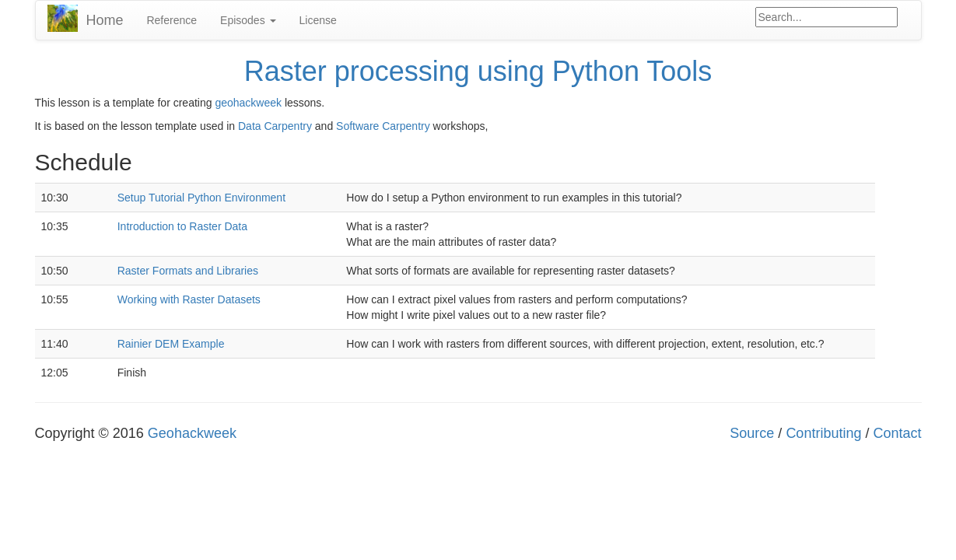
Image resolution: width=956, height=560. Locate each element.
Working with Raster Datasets (189, 299)
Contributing (823, 433)
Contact (897, 433)
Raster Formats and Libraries (188, 271)
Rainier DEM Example (171, 344)
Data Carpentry (275, 126)
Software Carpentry (383, 126)
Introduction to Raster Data (182, 226)
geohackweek (248, 103)
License (318, 20)
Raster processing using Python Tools (478, 71)
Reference (172, 20)
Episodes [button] (248, 20)
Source (752, 433)
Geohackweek (192, 433)
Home (104, 20)
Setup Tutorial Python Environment (201, 198)
